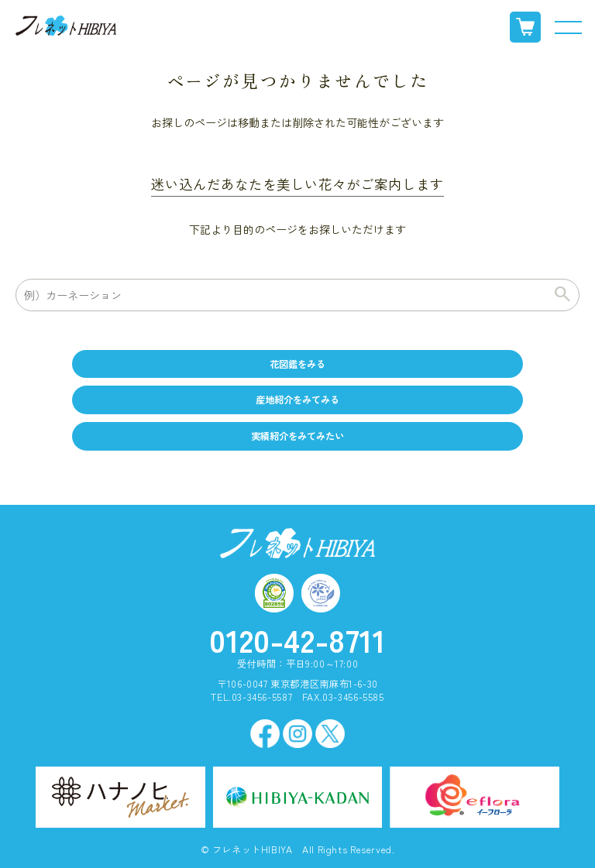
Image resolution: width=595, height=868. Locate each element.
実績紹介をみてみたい (297, 436)
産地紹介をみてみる (297, 400)
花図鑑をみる (297, 364)
